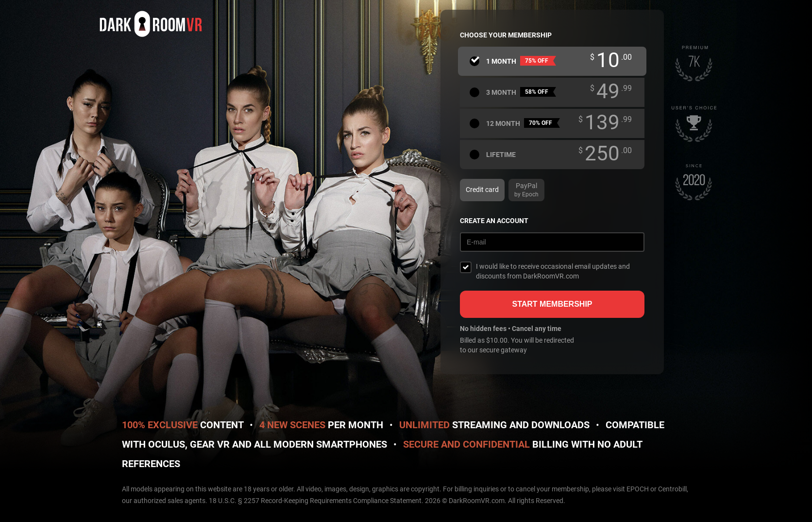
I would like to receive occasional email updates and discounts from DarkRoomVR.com (553, 271)
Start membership (552, 304)
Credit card (482, 190)
